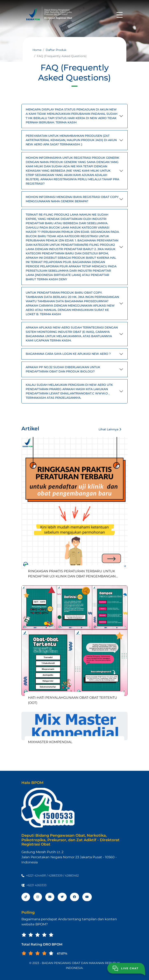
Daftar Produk (56, 50)
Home (37, 50)
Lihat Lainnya (110, 429)
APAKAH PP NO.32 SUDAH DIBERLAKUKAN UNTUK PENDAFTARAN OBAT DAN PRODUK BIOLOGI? (63, 369)
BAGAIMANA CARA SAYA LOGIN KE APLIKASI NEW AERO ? (68, 354)
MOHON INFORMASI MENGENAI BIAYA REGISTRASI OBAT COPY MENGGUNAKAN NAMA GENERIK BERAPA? (72, 199)
